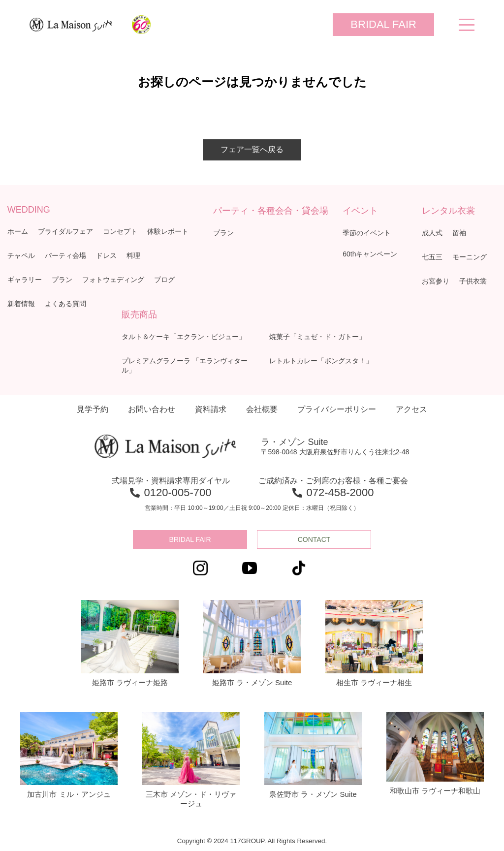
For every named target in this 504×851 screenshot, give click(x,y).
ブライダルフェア (65, 231)
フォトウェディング (113, 280)
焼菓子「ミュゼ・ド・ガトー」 (317, 337)
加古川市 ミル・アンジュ (69, 756)
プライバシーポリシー (337, 409)
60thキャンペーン (370, 254)
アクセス (411, 409)
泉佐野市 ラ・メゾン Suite (313, 756)
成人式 (432, 233)
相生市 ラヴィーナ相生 (374, 643)
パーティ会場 (65, 255)
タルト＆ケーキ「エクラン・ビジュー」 (184, 337)
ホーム (18, 231)
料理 (133, 255)
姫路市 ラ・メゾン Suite (252, 643)
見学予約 (93, 409)
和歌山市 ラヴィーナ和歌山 (435, 754)
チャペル (21, 255)
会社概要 (262, 409)
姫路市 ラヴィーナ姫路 (130, 643)
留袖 (459, 233)
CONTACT (314, 539)
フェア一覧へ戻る (252, 149)
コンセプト (120, 231)
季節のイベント (367, 233)
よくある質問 (65, 304)
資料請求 (211, 409)
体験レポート (168, 231)
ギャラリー (25, 280)
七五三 (432, 257)
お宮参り (436, 281)
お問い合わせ (152, 409)
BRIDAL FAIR (383, 24)
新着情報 (21, 304)
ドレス (106, 255)
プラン (62, 280)
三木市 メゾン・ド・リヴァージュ (191, 760)
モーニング (470, 257)
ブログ (164, 280)
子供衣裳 (473, 281)
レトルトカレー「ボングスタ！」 (321, 361)
